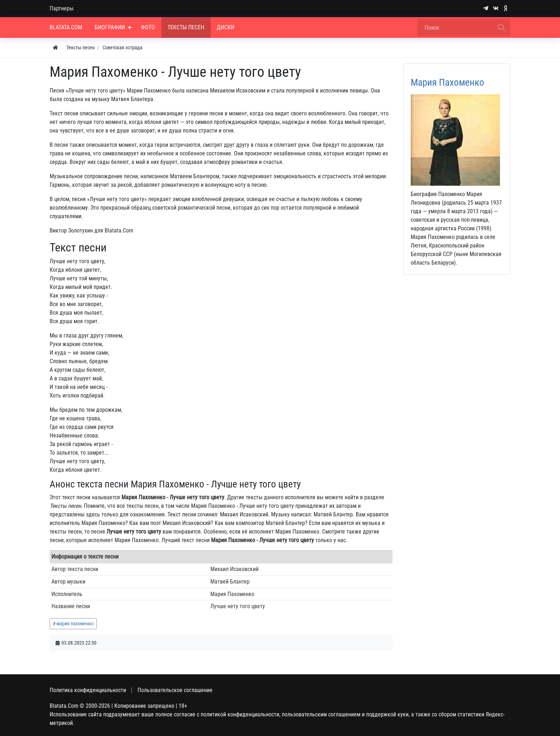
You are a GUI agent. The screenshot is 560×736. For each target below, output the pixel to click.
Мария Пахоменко (447, 82)
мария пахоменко (75, 624)
